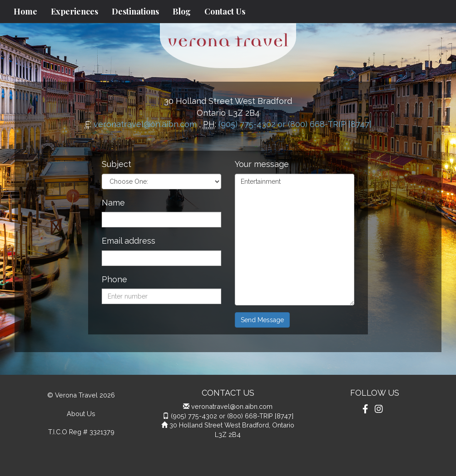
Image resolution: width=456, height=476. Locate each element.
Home (25, 11)
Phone (114, 279)
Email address (129, 241)
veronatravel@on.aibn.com (145, 124)
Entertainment (295, 240)
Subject (116, 164)
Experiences (74, 11)
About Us (81, 414)
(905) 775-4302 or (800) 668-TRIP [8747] (295, 124)
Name (113, 203)
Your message (262, 164)
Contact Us (225, 11)
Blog (182, 11)
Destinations (135, 11)
